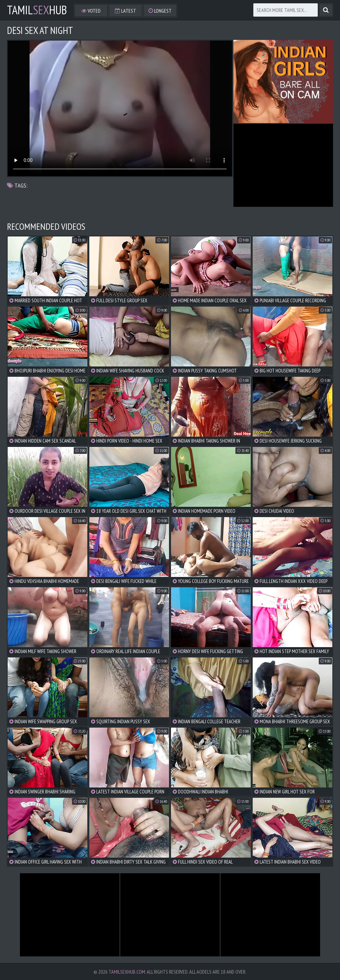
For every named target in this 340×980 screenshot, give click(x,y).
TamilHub (37, 10)
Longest (160, 11)
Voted (91, 11)
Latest (126, 11)
